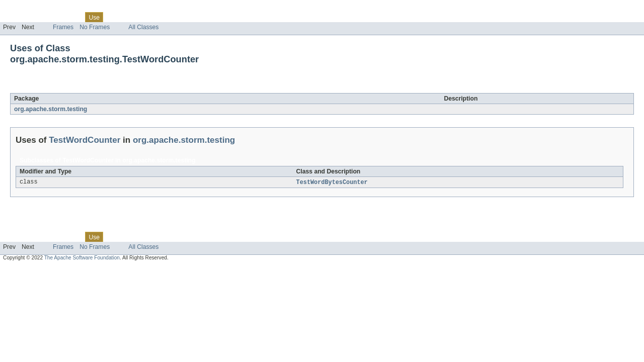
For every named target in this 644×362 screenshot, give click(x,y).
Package (47, 17)
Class (72, 17)
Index (172, 17)
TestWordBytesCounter (332, 183)
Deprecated (143, 17)
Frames (63, 27)
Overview (16, 17)
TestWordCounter (95, 87)
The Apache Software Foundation (82, 258)
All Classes (143, 27)
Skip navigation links (28, 9)
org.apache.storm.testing (51, 109)
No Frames (95, 27)
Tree (115, 17)
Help (192, 17)
